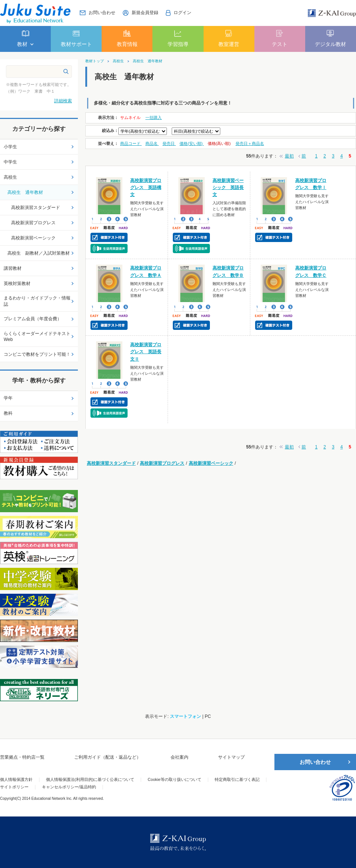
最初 (289, 156)
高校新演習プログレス (162, 463)
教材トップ (95, 61)
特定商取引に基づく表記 (237, 779)
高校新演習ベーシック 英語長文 (228, 188)
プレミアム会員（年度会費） (33, 319)
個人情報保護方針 (16, 779)
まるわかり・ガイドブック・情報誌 (37, 301)
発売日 (169, 143)
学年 (8, 398)
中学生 (10, 162)
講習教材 (13, 268)
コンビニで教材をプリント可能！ (37, 354)
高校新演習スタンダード (111, 463)
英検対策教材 (17, 284)
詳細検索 (63, 101)
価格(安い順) (192, 143)
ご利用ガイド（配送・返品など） (108, 757)
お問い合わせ (315, 762)
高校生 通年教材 (148, 61)
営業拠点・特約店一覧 (22, 757)
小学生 (10, 147)
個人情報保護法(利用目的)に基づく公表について (90, 779)
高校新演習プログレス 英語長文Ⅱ (146, 352)
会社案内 (179, 757)
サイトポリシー (14, 787)
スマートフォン (185, 716)
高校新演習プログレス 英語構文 (146, 188)
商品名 (152, 143)
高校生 (118, 61)
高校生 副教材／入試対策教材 (39, 253)
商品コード (131, 143)
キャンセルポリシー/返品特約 (69, 787)
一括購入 (154, 117)
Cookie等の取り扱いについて (174, 779)
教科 (8, 413)
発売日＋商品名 (250, 143)
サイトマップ (231, 757)
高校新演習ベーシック (211, 463)
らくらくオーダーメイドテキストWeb (37, 337)
